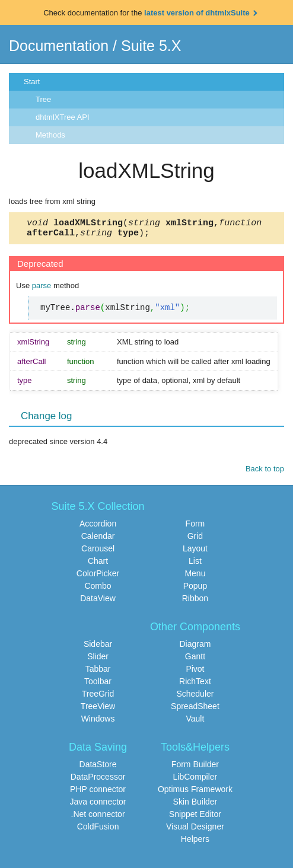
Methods (50, 135)
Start (32, 82)
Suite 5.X (151, 46)
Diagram (195, 647)
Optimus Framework (195, 793)
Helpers (195, 843)
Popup (195, 589)
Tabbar (98, 672)
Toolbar (98, 685)
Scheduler (195, 697)
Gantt (195, 660)
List (195, 564)
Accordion (98, 527)
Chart (98, 564)
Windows (98, 722)
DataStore (98, 768)
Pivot (195, 672)
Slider (98, 660)
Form (195, 527)
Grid (195, 540)
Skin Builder (195, 805)
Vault (195, 722)
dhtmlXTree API (63, 117)
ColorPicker (98, 577)
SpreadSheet (195, 710)
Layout (195, 552)
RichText (195, 685)
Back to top (265, 472)
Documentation (59, 46)
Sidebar (98, 647)
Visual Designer (195, 830)
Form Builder (195, 768)
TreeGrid (98, 697)
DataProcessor (98, 780)
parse (42, 289)
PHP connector (98, 793)
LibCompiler (195, 780)
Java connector (98, 805)
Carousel (98, 552)
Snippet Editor (195, 818)
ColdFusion (98, 830)
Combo (98, 589)
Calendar (98, 540)
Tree (43, 99)
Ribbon (195, 602)
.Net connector (98, 818)
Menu (195, 577)
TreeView (98, 710)
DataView (98, 602)
